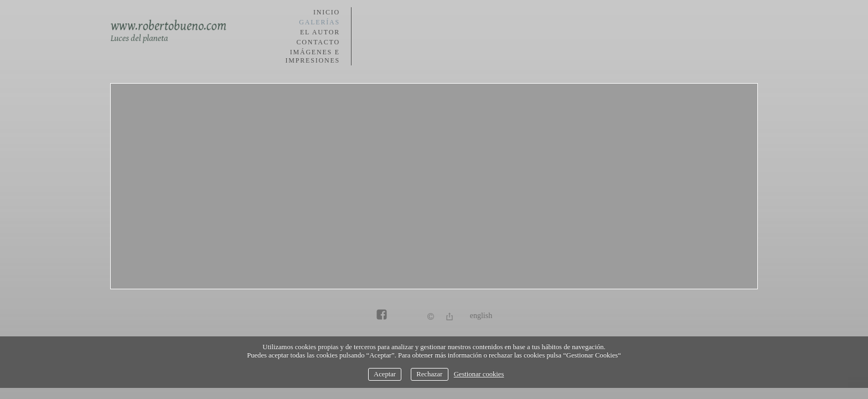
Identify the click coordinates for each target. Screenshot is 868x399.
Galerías (319, 22)
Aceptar (385, 374)
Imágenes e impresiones (313, 56)
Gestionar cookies (479, 374)
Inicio (327, 12)
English (481, 316)
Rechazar (429, 374)
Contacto (318, 42)
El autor (320, 32)
